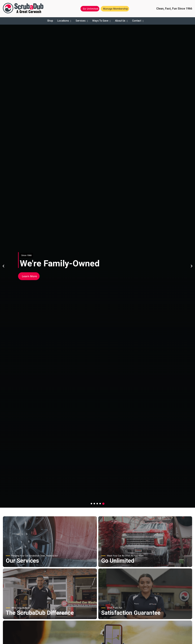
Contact (137, 21)
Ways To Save (100, 21)
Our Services (22, 561)
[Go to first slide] (191, 266)
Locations (63, 21)
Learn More (29, 276)
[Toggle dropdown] (71, 21)
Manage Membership (115, 9)
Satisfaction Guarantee (131, 613)
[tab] (91, 504)
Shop (50, 21)
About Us (120, 21)
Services (81, 21)
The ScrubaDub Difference (40, 613)
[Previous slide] (4, 266)
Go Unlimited (91, 9)
